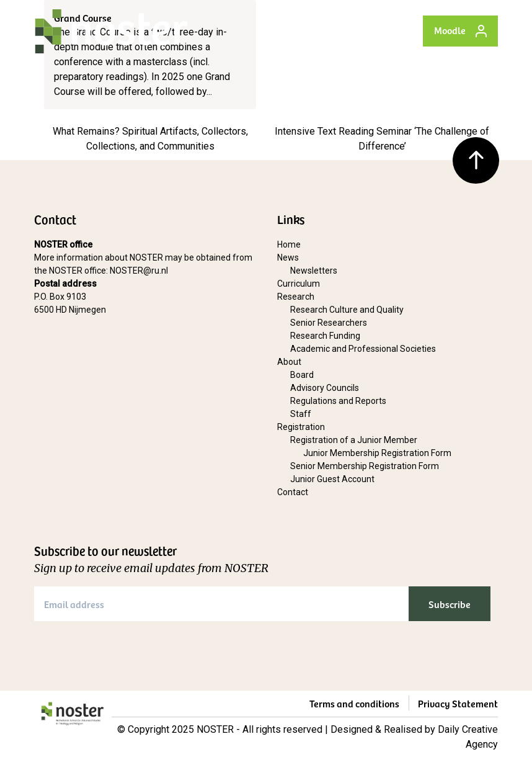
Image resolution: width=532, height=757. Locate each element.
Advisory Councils (325, 388)
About (289, 362)
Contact (293, 492)
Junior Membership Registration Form (377, 453)
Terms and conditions (354, 703)
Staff (301, 414)
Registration (301, 427)
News (288, 258)
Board (302, 375)
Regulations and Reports (338, 401)
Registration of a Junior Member (354, 440)
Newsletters (314, 271)
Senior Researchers (329, 323)
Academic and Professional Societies (363, 349)
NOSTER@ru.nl (139, 271)
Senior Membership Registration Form (365, 466)
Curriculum (299, 284)
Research (296, 297)
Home (289, 244)
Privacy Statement (458, 703)
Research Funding (325, 336)
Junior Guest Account (332, 479)
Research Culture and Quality (347, 310)
